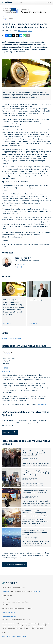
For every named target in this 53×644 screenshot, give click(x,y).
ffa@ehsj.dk (20, 267)
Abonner (10, 432)
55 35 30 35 (6, 368)
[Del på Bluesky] (21, 36)
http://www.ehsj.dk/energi (11, 338)
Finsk (24, 636)
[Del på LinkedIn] (10, 36)
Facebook (11, 613)
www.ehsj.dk (41, 404)
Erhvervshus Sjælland (25, 31)
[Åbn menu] (21, 2)
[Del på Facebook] (6, 36)
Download (7, 323)
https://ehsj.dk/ (7, 371)
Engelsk (9, 636)
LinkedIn (4, 613)
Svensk (19, 636)
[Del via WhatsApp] (24, 36)
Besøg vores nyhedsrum (14, 565)
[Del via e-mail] (28, 36)
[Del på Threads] (17, 36)
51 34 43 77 (23, 264)
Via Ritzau (37, 591)
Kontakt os (5, 591)
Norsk (14, 636)
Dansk (4, 636)
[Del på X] (14, 36)
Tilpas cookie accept (9, 616)
